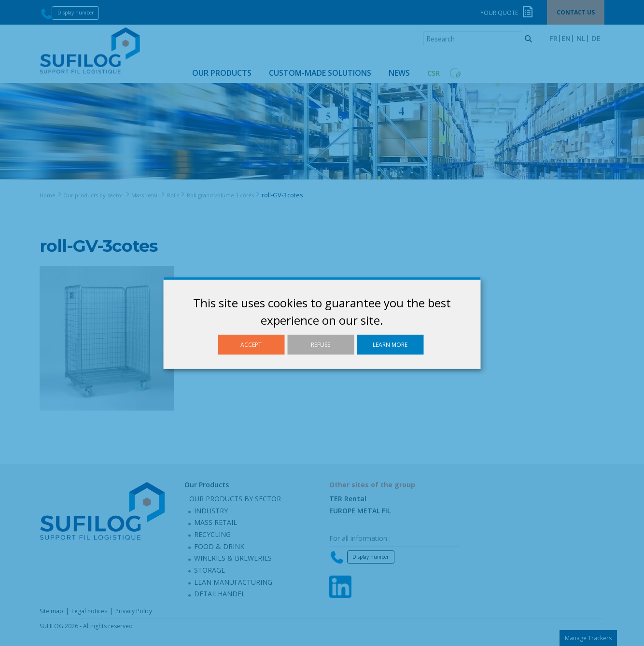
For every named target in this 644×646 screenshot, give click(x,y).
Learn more (390, 344)
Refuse (321, 344)
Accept (251, 344)
